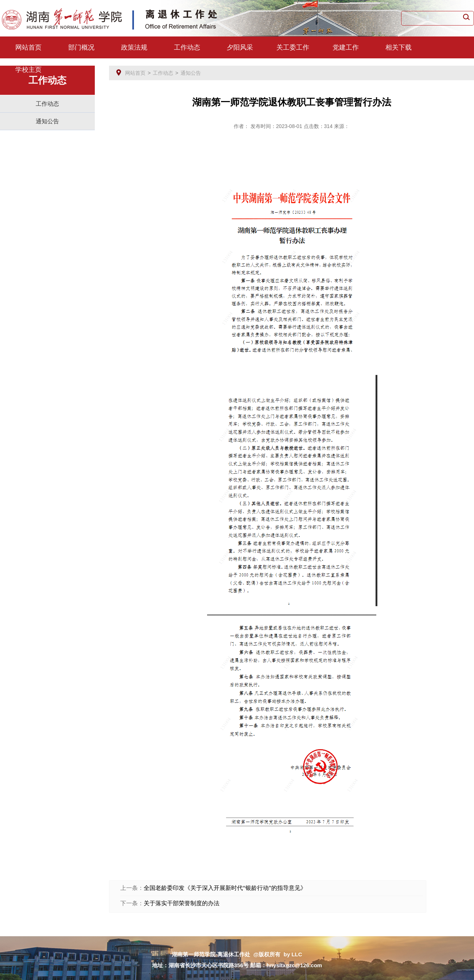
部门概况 (81, 47)
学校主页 (28, 70)
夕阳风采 (240, 47)
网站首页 (28, 47)
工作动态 (187, 47)
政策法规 (134, 47)
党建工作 (346, 47)
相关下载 (399, 47)
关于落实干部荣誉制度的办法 (182, 903)
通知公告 (47, 121)
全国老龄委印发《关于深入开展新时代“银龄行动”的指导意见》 (225, 888)
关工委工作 (293, 47)
